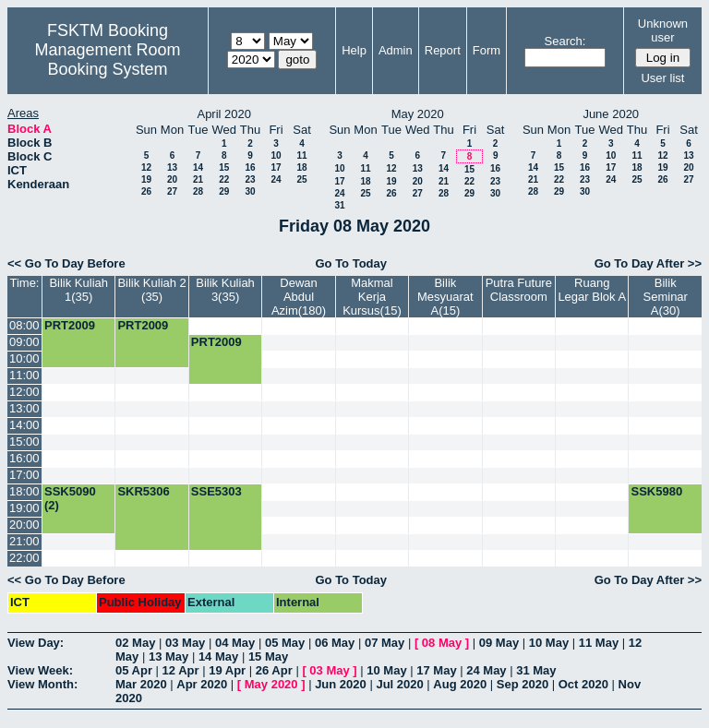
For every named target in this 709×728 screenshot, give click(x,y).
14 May (218, 656)
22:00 (24, 558)
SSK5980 (656, 491)
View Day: (36, 643)
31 (339, 205)
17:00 (24, 475)
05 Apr (134, 670)
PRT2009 (70, 325)
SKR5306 (143, 491)
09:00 (24, 342)
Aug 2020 (460, 684)
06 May (335, 643)
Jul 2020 (399, 684)
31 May (536, 670)
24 (276, 179)
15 (224, 167)
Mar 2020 (141, 684)
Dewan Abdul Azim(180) (299, 297)
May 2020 (271, 684)
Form (487, 50)
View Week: (40, 670)
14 (198, 167)
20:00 (24, 525)
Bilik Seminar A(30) (666, 297)
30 (250, 191)
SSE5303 (216, 491)
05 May (285, 643)
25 (301, 179)
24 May (486, 670)
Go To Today (351, 263)
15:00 (24, 442)
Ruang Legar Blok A (592, 290)
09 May (499, 643)
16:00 (24, 458)
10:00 (24, 358)
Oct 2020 (583, 684)
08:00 (24, 325)
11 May (599, 643)
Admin (396, 50)
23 (250, 179)
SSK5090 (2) (70, 498)
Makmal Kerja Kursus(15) (372, 297)
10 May (549, 643)
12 (146, 167)
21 (198, 179)
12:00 (24, 392)
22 (224, 179)
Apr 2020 (202, 684)
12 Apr (181, 670)
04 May (235, 643)
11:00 (24, 375)
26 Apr (274, 670)
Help (354, 50)
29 (224, 191)
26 (146, 191)
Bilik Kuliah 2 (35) (151, 290)
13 (172, 167)
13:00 (24, 408)
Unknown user (663, 30)
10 (276, 155)
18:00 (24, 491)
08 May (442, 643)
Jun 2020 (341, 684)
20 (172, 179)
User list (662, 78)
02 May (135, 643)
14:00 (24, 425)
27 (172, 191)
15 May (268, 656)
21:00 (24, 541)
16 (250, 167)
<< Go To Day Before (66, 263)
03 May (185, 643)
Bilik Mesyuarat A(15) (445, 297)
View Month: (42, 684)
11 (301, 155)
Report (443, 50)
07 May (385, 643)
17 (276, 167)
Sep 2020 (523, 684)
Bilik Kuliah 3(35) (225, 290)
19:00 (24, 508)
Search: (565, 41)
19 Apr (227, 670)
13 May (168, 656)
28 (198, 191)
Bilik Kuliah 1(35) (78, 290)
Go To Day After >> (648, 263)
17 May (436, 670)
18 (301, 167)
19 (146, 179)
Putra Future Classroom (519, 290)
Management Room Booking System (107, 60)
